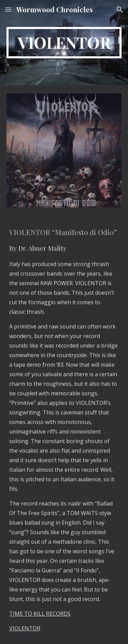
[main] (64, 43)
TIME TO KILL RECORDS (40, 614)
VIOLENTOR (25, 628)
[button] (8, 9)
